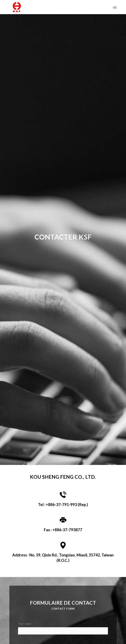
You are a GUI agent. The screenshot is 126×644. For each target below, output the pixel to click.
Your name (25, 624)
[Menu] (115, 7)
